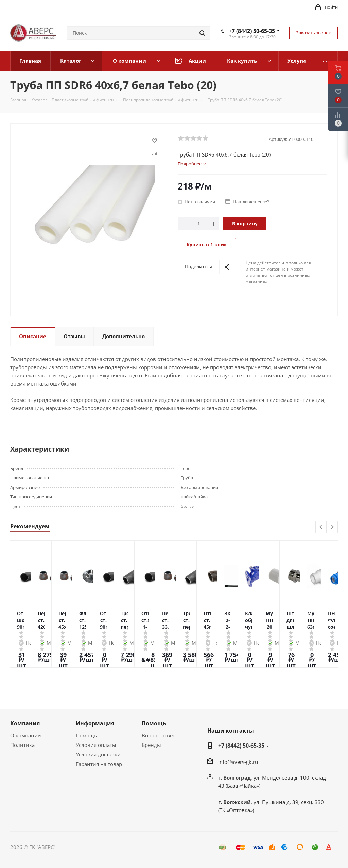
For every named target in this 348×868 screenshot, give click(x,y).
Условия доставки (98, 754)
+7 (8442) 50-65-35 (252, 31)
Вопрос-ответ (158, 735)
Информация (95, 723)
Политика (22, 745)
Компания (25, 723)
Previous (321, 527)
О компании (26, 735)
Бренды (151, 745)
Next (332, 527)
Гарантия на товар (99, 764)
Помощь (86, 735)
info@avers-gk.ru (238, 762)
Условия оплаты (96, 745)
